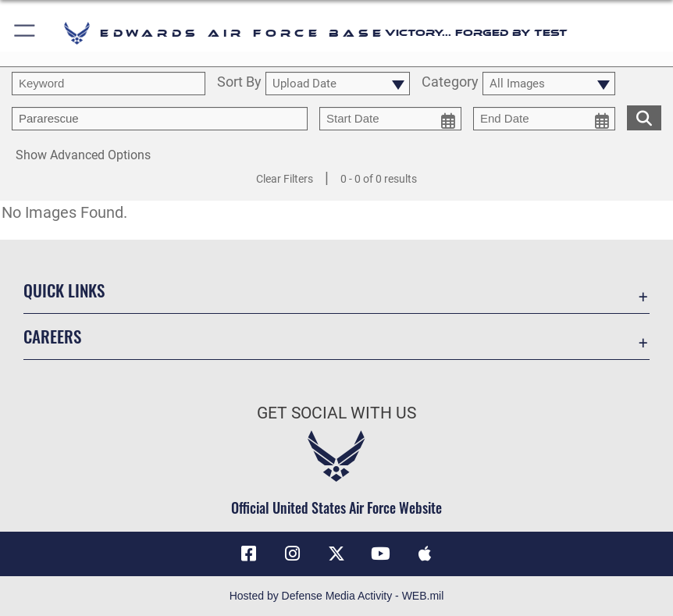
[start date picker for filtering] (390, 119)
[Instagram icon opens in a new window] (293, 554)
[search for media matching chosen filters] (644, 116)
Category (450, 83)
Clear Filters (285, 179)
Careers (52, 336)
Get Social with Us (336, 413)
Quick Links (64, 290)
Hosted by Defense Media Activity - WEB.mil (337, 596)
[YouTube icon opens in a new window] (380, 554)
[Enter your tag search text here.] (160, 119)
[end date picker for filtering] (544, 119)
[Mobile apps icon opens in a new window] (425, 554)
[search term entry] (109, 84)
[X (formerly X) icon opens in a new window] (336, 554)
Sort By (239, 83)
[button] (25, 33)
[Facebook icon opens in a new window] (248, 554)
